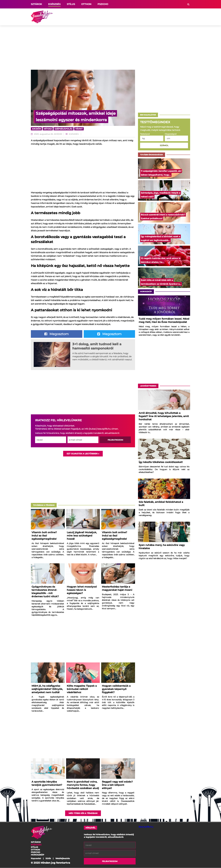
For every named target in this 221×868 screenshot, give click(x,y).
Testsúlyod (145, 134)
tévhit (79, 129)
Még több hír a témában (83, 813)
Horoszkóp (146, 292)
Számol (164, 145)
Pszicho (103, 4)
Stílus (71, 4)
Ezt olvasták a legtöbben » (83, 454)
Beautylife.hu (146, 827)
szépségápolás (63, 129)
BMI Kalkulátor (148, 115)
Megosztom (57, 334)
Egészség (54, 4)
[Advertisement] (139, 17)
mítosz (48, 129)
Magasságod (171, 134)
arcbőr (36, 129)
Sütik (48, 859)
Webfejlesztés (63, 859)
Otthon (86, 4)
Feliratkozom (115, 440)
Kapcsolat (36, 859)
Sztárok (36, 4)
